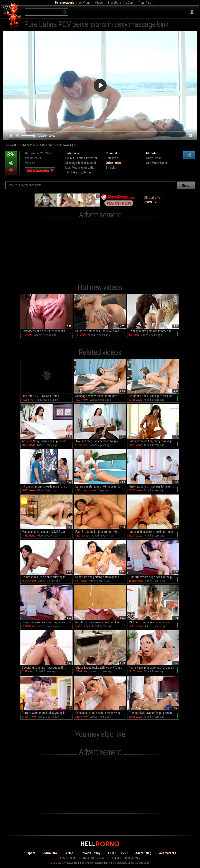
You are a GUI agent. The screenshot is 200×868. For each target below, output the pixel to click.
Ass (87, 168)
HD (67, 158)
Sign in (192, 12)
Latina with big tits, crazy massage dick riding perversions (154, 441)
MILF (73, 158)
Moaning (77, 168)
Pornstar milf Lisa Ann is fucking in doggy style (47, 577)
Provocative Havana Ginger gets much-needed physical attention (154, 713)
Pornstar (92, 158)
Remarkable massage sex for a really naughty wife (154, 668)
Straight (111, 168)
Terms (69, 853)
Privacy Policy (90, 853)
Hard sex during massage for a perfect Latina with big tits (154, 486)
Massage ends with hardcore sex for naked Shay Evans (101, 396)
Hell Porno (12, 16)
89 (11, 158)
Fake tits (77, 172)
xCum (130, 3)
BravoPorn (114, 3)
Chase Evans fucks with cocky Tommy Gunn (101, 668)
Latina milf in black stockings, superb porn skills (154, 532)
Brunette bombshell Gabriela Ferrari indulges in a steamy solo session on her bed (101, 331)
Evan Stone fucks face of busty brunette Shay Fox (101, 532)
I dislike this (11, 171)
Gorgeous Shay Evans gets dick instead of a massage (154, 396)
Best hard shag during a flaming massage (101, 577)
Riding (82, 163)
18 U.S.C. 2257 (118, 853)
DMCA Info (50, 853)
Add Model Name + (158, 163)
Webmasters (167, 853)
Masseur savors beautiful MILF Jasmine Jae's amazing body (47, 532)
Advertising (143, 853)
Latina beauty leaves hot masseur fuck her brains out (101, 486)
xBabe (99, 3)
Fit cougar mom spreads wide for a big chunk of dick (47, 486)
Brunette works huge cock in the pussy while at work (154, 577)
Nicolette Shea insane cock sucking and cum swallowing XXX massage (101, 622)
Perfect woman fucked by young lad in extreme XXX (47, 713)
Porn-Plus (145, 3)
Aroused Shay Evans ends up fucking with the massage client (47, 441)
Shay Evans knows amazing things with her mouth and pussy (47, 622)
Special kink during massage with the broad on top (47, 668)
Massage (71, 163)
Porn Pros (112, 158)
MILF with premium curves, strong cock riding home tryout (154, 622)
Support (29, 853)
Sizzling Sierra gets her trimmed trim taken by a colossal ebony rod (154, 331)
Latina (81, 158)
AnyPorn (84, 3)
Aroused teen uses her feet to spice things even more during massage (101, 441)
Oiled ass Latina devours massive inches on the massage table (101, 713)
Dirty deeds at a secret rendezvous (44, 331)
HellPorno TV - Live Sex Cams (40, 396)
